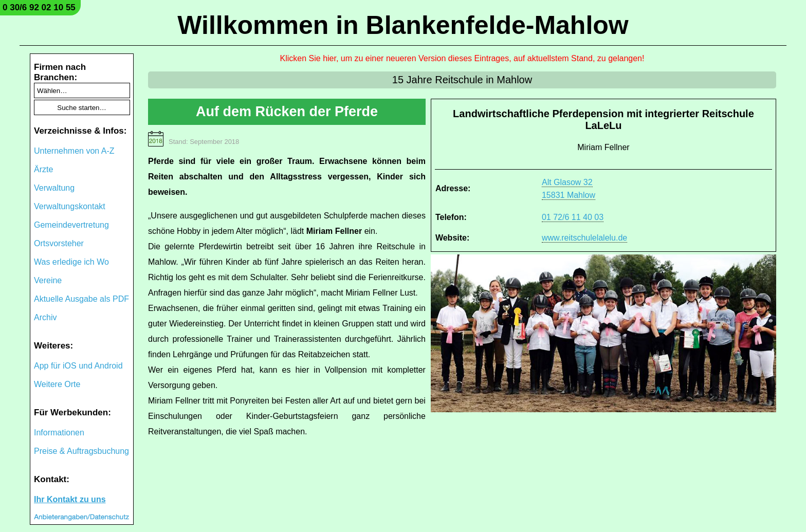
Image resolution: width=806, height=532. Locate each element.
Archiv (45, 317)
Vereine (48, 280)
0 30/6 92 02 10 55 (39, 7)
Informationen (59, 433)
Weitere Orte (57, 384)
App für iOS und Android (78, 366)
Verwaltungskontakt (70, 206)
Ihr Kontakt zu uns (70, 499)
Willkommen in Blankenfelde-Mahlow (403, 25)
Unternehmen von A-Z (74, 151)
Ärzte (43, 169)
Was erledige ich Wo (71, 262)
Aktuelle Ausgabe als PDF (81, 299)
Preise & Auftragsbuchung (81, 451)
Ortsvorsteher (59, 243)
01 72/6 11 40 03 (573, 217)
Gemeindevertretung (71, 225)
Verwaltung (54, 188)
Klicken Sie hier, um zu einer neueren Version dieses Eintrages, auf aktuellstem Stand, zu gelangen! (462, 58)
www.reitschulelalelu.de (584, 238)
